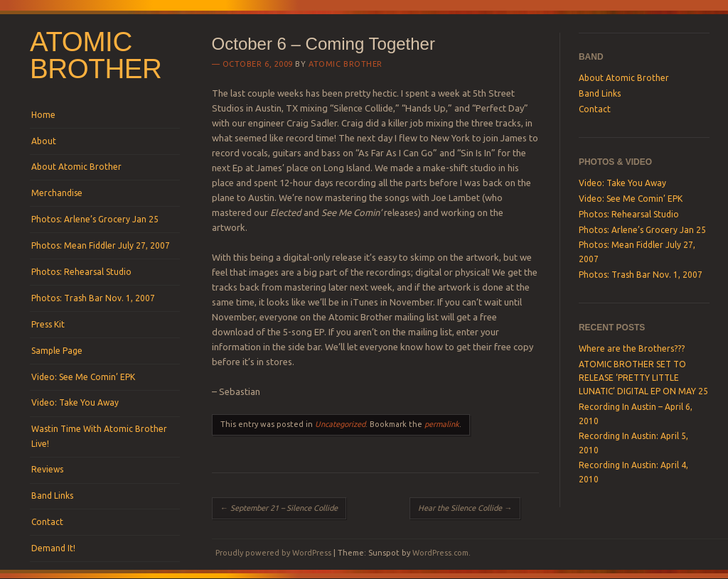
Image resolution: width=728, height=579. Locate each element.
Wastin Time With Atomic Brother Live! (99, 436)
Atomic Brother (96, 55)
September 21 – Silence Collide (279, 508)
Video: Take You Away (75, 402)
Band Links (52, 496)
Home (43, 115)
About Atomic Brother (76, 167)
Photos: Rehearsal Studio (81, 272)
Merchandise (57, 193)
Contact (47, 522)
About (44, 141)
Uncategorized (340, 424)
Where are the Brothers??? (632, 348)
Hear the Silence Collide (465, 508)
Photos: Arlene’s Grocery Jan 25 (95, 219)
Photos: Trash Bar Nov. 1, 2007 (93, 298)
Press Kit (48, 324)
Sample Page (57, 351)
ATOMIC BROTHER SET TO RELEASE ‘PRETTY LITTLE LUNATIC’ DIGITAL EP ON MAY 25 (643, 378)
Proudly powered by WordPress (273, 553)
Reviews (47, 469)
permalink (442, 424)
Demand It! (53, 548)
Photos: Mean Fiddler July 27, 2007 (101, 245)
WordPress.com (440, 553)
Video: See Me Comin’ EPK (83, 377)
